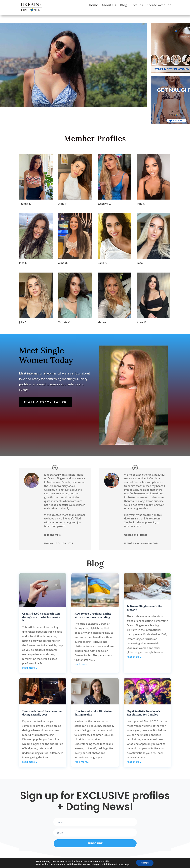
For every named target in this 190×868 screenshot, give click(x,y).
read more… (30, 668)
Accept (145, 863)
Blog (124, 5)
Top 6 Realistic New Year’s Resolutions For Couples (144, 713)
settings (125, 864)
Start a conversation (45, 402)
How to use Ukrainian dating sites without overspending (93, 615)
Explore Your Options (38, 76)
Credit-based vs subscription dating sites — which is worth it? (41, 617)
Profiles (137, 5)
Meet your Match (49, 53)
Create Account (159, 5)
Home (93, 5)
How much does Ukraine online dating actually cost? (42, 713)
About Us (109, 5)
